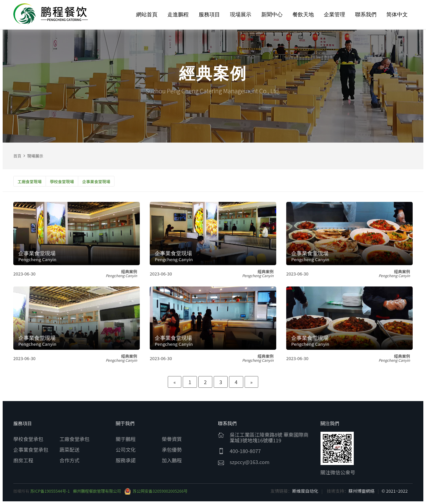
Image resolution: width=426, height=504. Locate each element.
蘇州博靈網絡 (361, 491)
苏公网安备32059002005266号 (156, 491)
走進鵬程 (178, 14)
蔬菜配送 (70, 450)
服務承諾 (126, 460)
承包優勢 (172, 450)
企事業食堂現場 (96, 181)
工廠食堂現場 (30, 181)
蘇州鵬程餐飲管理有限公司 (97, 491)
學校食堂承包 (28, 439)
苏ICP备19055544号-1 (50, 491)
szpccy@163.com (250, 462)
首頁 (17, 156)
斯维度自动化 (305, 491)
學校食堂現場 (62, 181)
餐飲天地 (303, 14)
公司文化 (126, 450)
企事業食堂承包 (31, 450)
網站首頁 (147, 14)
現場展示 (241, 14)
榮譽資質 (172, 439)
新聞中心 (272, 14)
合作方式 (70, 460)
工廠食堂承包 (75, 439)
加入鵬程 (172, 460)
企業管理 (334, 14)
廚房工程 (23, 460)
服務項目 (209, 14)
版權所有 (22, 491)
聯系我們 (366, 14)
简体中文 (397, 14)
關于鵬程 (126, 439)
